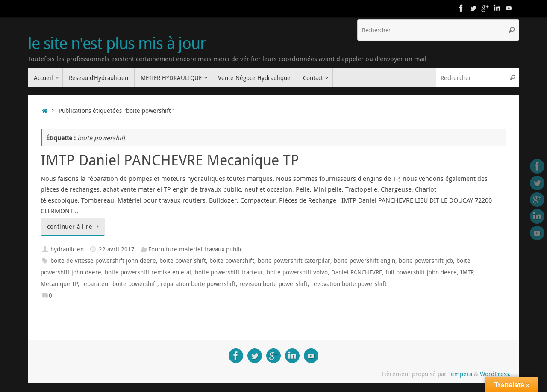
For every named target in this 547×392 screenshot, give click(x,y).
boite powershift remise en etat (148, 272)
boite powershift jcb (426, 261)
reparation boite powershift (198, 284)
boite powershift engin (365, 261)
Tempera (460, 374)
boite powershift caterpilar (294, 261)
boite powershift (232, 261)
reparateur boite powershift (119, 284)
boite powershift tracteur (229, 272)
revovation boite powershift (349, 284)
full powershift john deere (421, 272)
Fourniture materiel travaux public (195, 249)
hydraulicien (67, 249)
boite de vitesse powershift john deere (103, 261)
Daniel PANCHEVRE (357, 272)
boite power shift (183, 261)
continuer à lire (74, 227)
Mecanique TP (59, 284)
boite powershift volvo (297, 272)
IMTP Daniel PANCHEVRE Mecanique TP (170, 160)
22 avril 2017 (117, 249)
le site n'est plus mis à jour (117, 43)
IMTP (467, 272)
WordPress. (495, 374)
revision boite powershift (273, 284)
